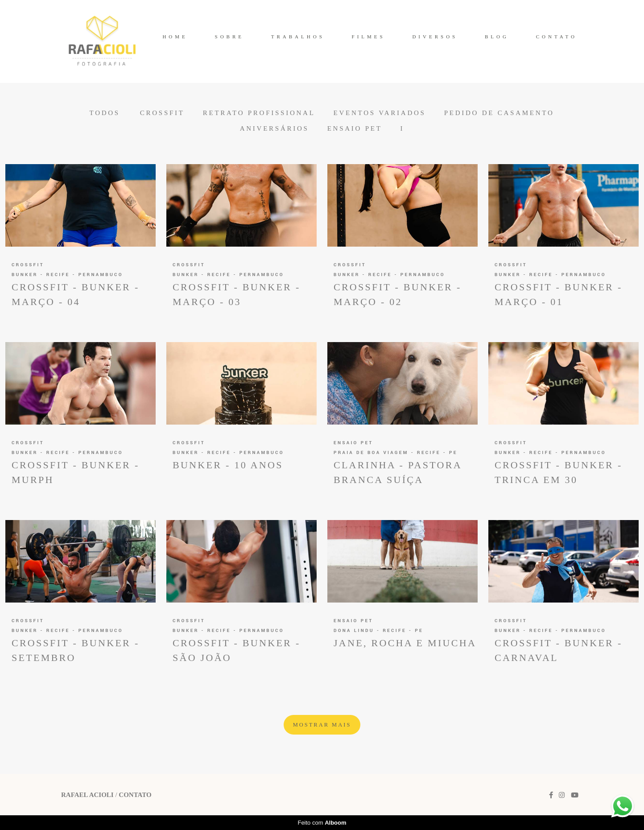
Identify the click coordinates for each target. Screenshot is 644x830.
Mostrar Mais (322, 725)
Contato (135, 795)
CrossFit (162, 113)
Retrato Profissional (259, 113)
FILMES (369, 37)
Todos (104, 113)
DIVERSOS (435, 37)
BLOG (497, 37)
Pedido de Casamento (499, 113)
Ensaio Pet (355, 129)
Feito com (322, 823)
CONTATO (557, 37)
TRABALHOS (298, 37)
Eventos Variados (380, 113)
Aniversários (275, 129)
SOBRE (229, 37)
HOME (175, 37)
